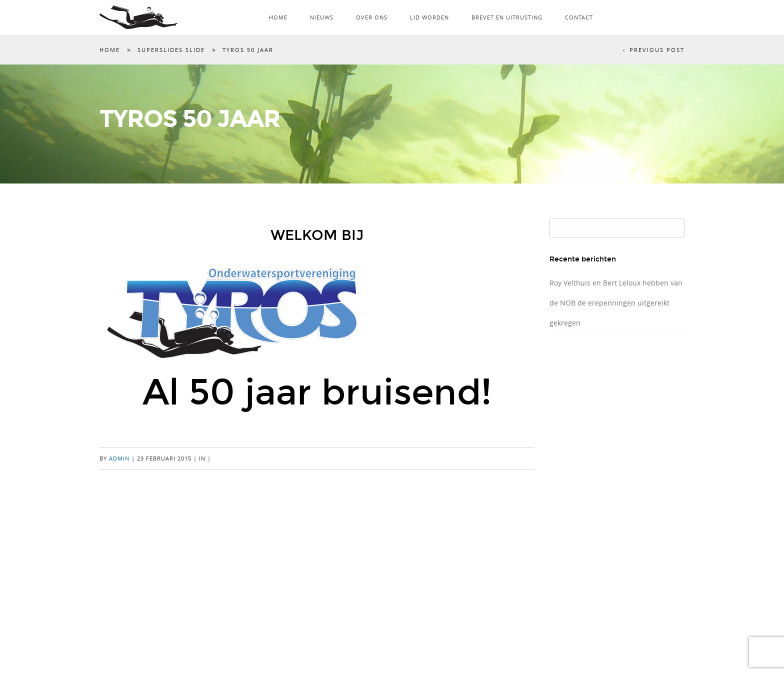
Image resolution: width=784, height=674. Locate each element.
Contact (579, 17)
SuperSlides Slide (171, 50)
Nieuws (322, 17)
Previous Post (657, 50)
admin (119, 458)
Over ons (372, 17)
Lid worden (429, 17)
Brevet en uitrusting (507, 17)
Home (278, 17)
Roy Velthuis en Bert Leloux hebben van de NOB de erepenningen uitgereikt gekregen (616, 303)
